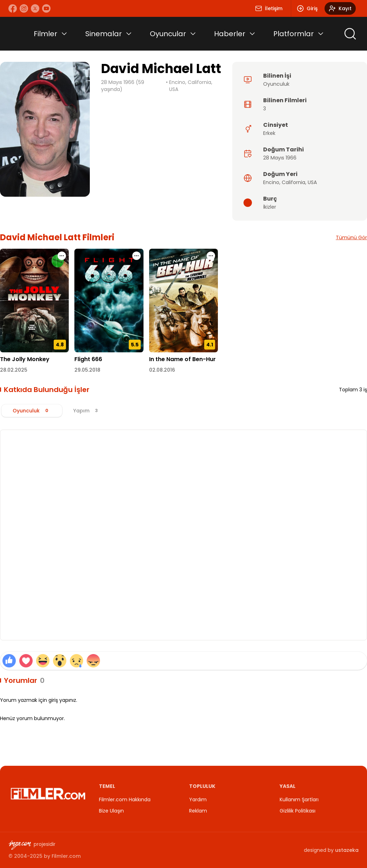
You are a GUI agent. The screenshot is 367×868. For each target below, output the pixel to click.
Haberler (230, 34)
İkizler (270, 207)
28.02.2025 (14, 370)
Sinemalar (104, 34)
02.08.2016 (162, 370)
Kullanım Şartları (299, 800)
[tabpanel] (183, 535)
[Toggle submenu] (64, 34)
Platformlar (293, 34)
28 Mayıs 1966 (280, 158)
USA (312, 182)
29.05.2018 (87, 370)
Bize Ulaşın (111, 811)
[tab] (32, 411)
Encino (271, 182)
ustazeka (347, 850)
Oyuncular (168, 34)
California (293, 182)
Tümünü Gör (351, 237)
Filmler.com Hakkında (125, 800)
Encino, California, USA (191, 86)
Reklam (198, 811)
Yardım (198, 800)
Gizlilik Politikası (298, 811)
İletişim (269, 8)
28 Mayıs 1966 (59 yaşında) (123, 86)
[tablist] (183, 411)
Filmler (45, 34)
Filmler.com (66, 856)
